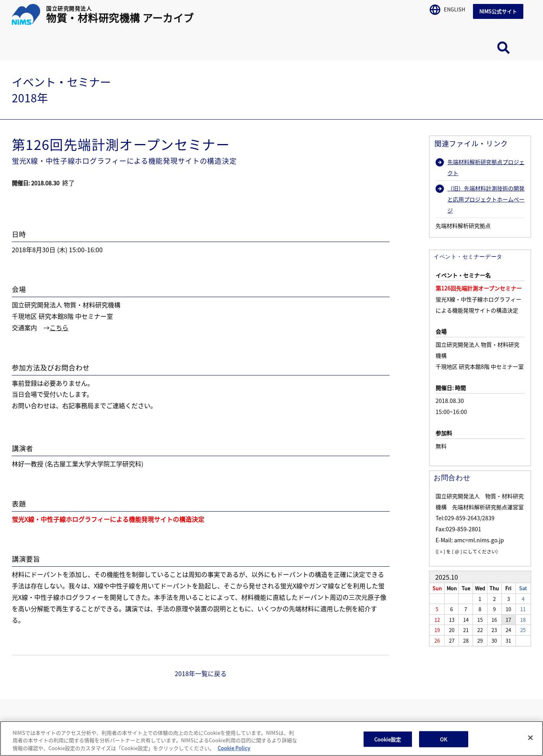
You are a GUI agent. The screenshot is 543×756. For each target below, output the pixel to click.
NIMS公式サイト (498, 11)
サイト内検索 (504, 48)
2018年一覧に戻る (201, 673)
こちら (59, 327)
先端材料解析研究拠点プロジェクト (480, 167)
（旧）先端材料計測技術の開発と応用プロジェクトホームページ (480, 199)
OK (443, 744)
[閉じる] (530, 743)
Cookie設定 (388, 744)
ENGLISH (447, 8)
